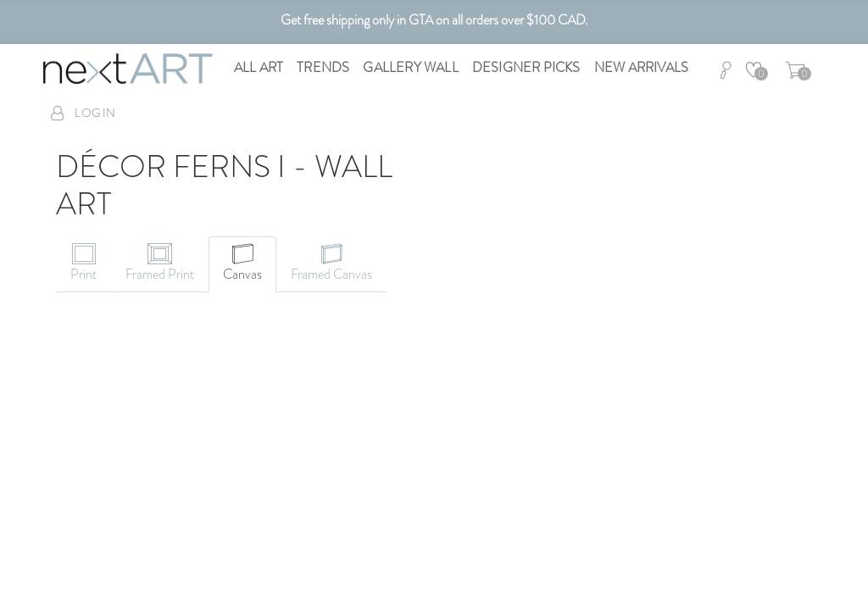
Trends (323, 67)
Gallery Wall (410, 67)
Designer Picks (526, 67)
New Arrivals (641, 67)
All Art (259, 67)
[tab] (83, 264)
